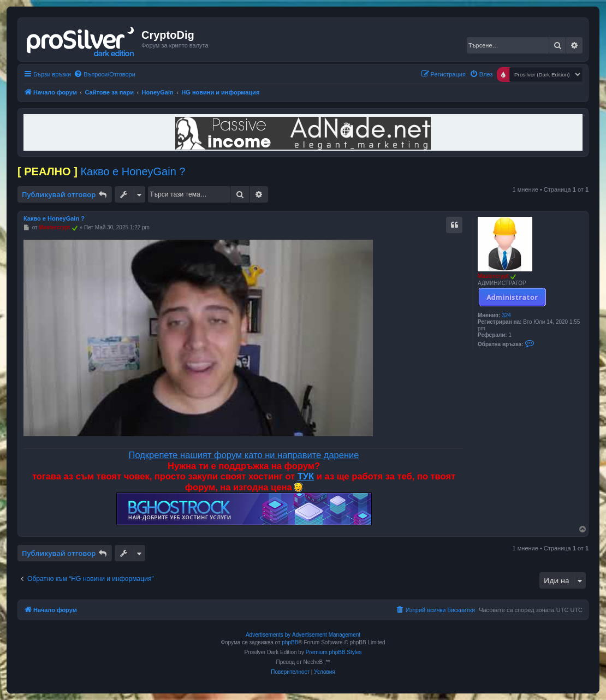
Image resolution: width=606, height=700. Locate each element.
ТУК (306, 476)
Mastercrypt (493, 276)
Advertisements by (268, 635)
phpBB (290, 642)
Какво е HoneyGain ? (133, 171)
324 (506, 315)
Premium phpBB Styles (334, 652)
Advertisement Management (326, 635)
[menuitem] (105, 74)
